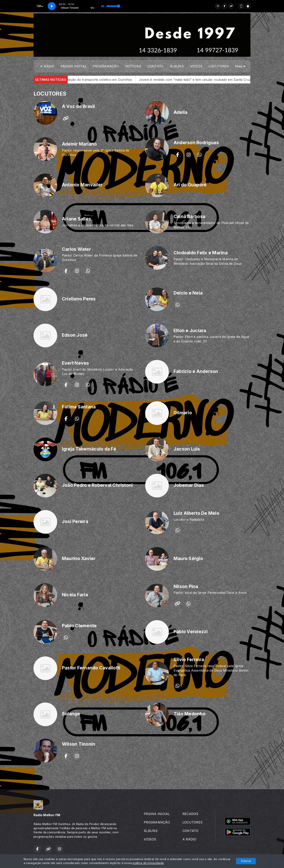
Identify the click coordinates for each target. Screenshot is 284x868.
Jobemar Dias (189, 485)
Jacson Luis (187, 449)
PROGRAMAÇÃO (106, 66)
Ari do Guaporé (190, 185)
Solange (71, 714)
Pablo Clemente (79, 626)
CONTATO (156, 66)
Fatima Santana (79, 407)
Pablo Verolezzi (191, 632)
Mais (240, 66)
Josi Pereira (75, 521)
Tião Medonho (190, 714)
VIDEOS (196, 66)
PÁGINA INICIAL (73, 66)
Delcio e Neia (188, 293)
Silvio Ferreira (189, 660)
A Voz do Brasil (78, 106)
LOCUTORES (219, 66)
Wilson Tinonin (79, 744)
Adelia (180, 112)
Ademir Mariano (79, 144)
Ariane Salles (77, 219)
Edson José (75, 335)
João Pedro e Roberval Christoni (97, 485)
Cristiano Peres (79, 299)
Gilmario (183, 413)
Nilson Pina (186, 586)
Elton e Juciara (190, 331)
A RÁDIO (47, 66)
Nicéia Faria (75, 595)
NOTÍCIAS (133, 66)
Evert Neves (76, 363)
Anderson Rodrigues (196, 143)
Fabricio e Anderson (196, 371)
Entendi (246, 861)
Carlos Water (76, 249)
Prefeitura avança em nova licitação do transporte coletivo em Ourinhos (89, 80)
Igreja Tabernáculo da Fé (89, 449)
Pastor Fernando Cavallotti (91, 668)
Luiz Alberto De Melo (196, 513)
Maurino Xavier (79, 559)
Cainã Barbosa (189, 217)
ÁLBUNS (177, 66)
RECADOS (190, 814)
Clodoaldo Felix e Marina (201, 253)
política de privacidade (148, 863)
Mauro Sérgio (188, 559)
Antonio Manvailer (82, 185)
